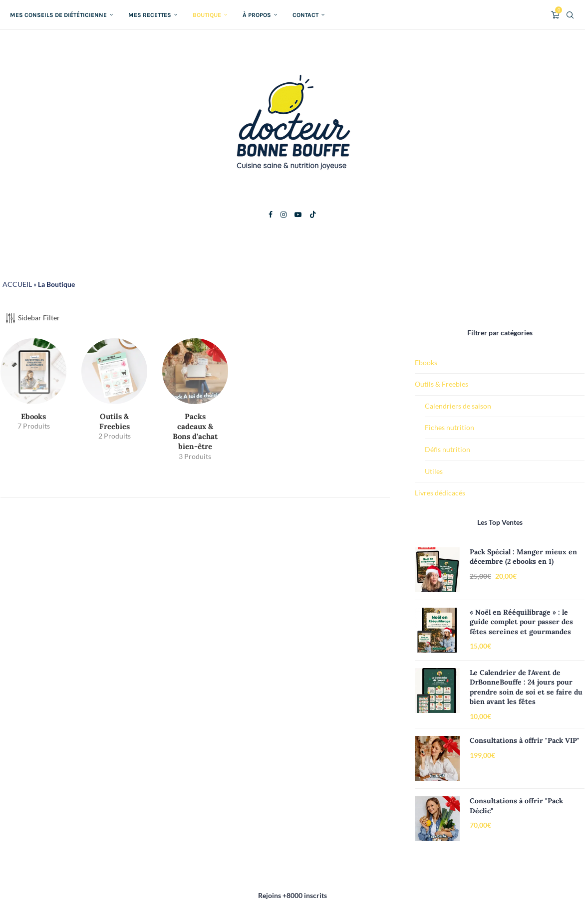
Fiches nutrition (449, 427)
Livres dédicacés (440, 493)
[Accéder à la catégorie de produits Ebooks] (33, 388)
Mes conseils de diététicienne (58, 15)
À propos (257, 15)
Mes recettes (150, 15)
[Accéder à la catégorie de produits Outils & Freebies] (114, 393)
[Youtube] (298, 215)
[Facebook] (271, 215)
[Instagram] (284, 215)
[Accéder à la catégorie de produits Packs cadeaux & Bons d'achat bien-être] (195, 403)
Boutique (207, 15)
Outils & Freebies (441, 384)
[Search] (570, 15)
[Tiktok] (313, 215)
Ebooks (426, 362)
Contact (305, 15)
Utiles (434, 471)
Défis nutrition (447, 449)
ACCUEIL (17, 284)
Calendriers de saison (458, 406)
